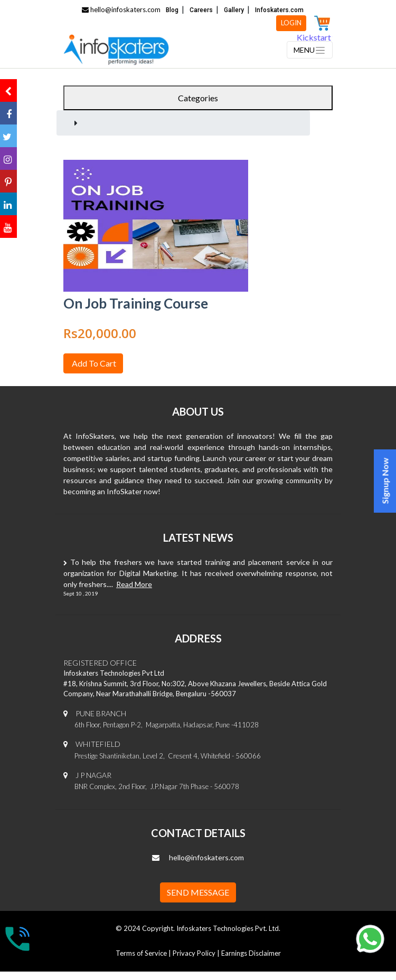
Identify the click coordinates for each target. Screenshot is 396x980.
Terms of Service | (144, 953)
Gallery (234, 10)
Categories (198, 98)
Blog (172, 10)
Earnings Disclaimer (251, 953)
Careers (201, 10)
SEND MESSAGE (198, 892)
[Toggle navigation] (310, 50)
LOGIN (291, 23)
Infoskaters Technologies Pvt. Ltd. (228, 928)
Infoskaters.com (279, 10)
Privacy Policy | (197, 953)
